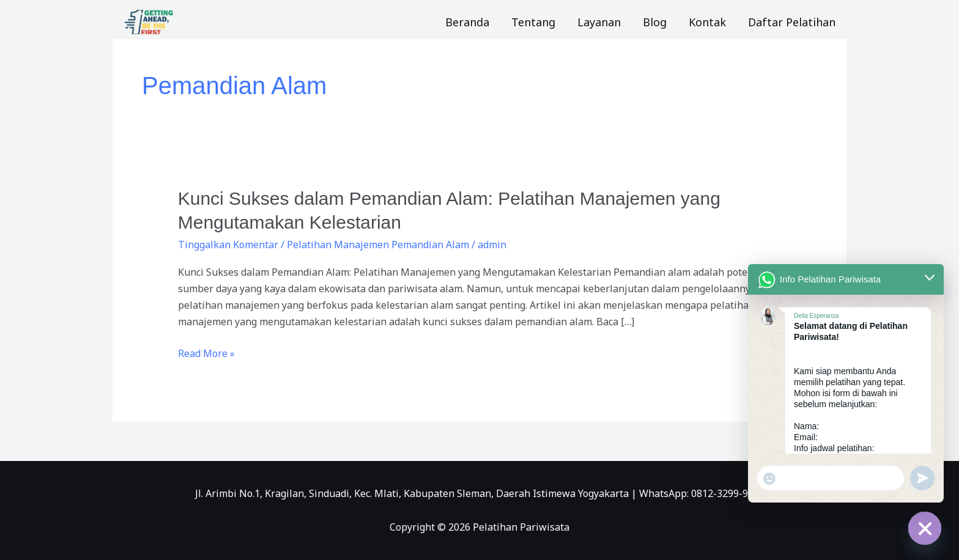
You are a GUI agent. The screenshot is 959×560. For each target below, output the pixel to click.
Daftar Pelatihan (792, 22)
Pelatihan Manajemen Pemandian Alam (378, 245)
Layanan (599, 22)
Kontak (707, 22)
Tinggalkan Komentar (228, 245)
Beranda (467, 22)
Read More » (206, 353)
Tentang (533, 22)
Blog (655, 22)
